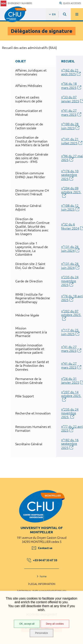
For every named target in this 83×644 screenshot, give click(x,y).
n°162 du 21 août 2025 (70, 72)
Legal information (43, 584)
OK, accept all (27, 624)
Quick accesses (70, 3)
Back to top (77, 476)
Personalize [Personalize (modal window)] (41, 633)
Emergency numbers (16, 3)
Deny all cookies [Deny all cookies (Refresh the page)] (55, 624)
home (43, 576)
